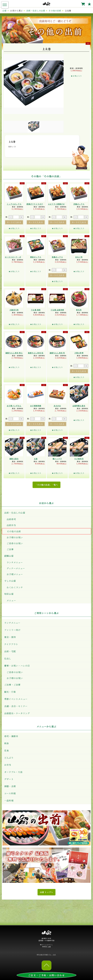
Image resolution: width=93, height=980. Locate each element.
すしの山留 (10, 581)
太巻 (36, 459)
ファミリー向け (12, 630)
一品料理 (9, 800)
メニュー (11, 600)
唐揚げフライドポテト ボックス (40, 204)
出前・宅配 (10, 651)
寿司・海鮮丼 (11, 736)
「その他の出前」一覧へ (46, 485)
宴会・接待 (10, 637)
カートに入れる (14, 222)
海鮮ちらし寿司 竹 (57, 353)
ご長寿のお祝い (15, 543)
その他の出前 (14, 531)
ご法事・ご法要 (12, 685)
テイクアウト (11, 644)
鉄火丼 (79, 310)
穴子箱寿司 (79, 459)
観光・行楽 (10, 692)
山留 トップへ (46, 892)
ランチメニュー (15, 562)
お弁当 (8, 765)
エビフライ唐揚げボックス (59, 204)
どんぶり (9, 758)
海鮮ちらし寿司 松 (36, 353)
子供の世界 (79, 353)
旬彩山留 (9, 594)
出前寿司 (11, 519)
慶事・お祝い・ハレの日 (17, 666)
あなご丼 (79, 257)
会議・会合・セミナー (16, 706)
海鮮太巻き (14, 459)
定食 (7, 750)
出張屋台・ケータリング (17, 713)
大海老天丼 (14, 310)
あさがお (57, 406)
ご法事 (10, 549)
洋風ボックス (79, 204)
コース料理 (10, 793)
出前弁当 (11, 525)
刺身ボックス (36, 257)
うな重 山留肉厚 (57, 310)
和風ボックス (57, 257)
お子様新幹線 (36, 406)
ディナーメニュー (16, 568)
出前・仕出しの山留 (15, 513)
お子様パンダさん (14, 406)
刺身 (7, 743)
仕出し (8, 658)
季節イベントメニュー (16, 699)
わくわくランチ (15, 587)
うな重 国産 (36, 310)
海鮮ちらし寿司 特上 (14, 353)
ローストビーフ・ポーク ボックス (19, 257)
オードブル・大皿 (13, 772)
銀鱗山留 (9, 556)
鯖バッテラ (57, 459)
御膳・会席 (10, 786)
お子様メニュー (15, 574)
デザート (9, 779)
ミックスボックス (14, 204)
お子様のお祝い (15, 537)
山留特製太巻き (79, 406)
